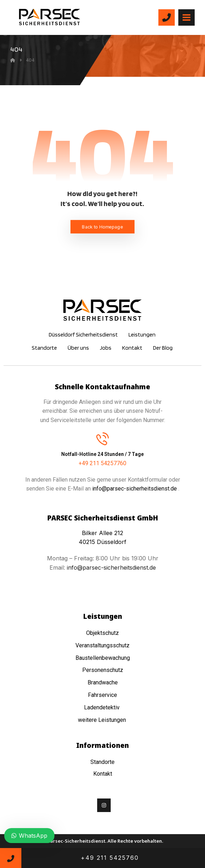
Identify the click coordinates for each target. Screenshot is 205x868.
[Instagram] (104, 805)
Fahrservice (102, 695)
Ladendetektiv (102, 707)
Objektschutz (102, 633)
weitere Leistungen (103, 720)
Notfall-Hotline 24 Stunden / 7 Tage (102, 454)
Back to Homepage (102, 227)
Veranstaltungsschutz (102, 645)
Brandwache (103, 682)
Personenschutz (103, 670)
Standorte (102, 762)
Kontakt (103, 774)
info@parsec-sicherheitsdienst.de (135, 489)
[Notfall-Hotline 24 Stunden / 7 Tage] (102, 438)
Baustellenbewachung (103, 658)
